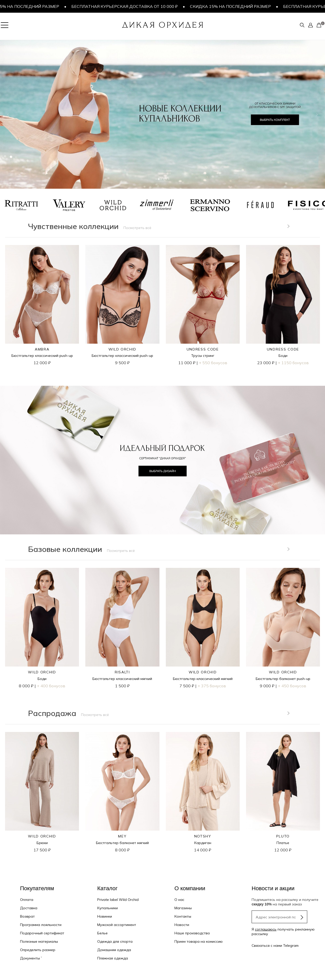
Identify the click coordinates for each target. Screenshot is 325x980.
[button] (8, 114)
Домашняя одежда (114, 950)
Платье (283, 843)
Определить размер (38, 950)
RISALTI (122, 672)
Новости (182, 925)
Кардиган (203, 843)
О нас (179, 900)
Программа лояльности (41, 925)
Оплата (27, 900)
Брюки (42, 843)
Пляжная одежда (113, 958)
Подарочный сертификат (42, 933)
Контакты (183, 916)
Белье (102, 933)
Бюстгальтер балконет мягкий (122, 843)
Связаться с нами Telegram (275, 946)
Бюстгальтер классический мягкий (122, 679)
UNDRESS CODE (203, 349)
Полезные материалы (39, 941)
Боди (283, 356)
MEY (122, 836)
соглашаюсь (266, 929)
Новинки (105, 916)
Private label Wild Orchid (118, 900)
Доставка (29, 908)
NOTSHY (203, 836)
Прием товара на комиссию (199, 941)
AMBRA (42, 349)
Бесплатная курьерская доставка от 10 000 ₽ (128, 6)
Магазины (183, 908)
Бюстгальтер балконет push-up (283, 679)
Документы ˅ (31, 958)
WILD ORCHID (122, 349)
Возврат (27, 916)
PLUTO (283, 836)
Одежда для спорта (115, 941)
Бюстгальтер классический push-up (42, 356)
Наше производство (192, 933)
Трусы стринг (203, 356)
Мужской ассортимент (117, 925)
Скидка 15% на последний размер (233, 6)
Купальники (108, 908)
